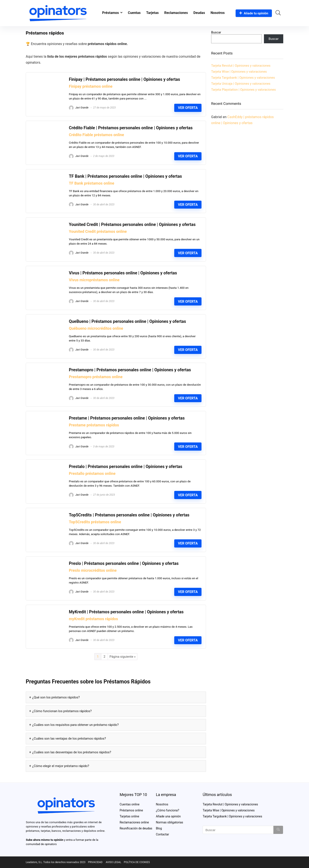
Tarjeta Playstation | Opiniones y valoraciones (243, 90)
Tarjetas (152, 13)
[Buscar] (278, 830)
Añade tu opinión (254, 13)
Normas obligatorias (169, 822)
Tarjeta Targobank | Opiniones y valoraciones (243, 78)
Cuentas (134, 13)
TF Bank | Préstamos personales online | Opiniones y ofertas (125, 176)
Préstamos (111, 13)
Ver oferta (188, 108)
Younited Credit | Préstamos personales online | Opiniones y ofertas (132, 225)
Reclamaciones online (134, 822)
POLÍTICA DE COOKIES (137, 862)
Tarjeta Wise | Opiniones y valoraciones (239, 72)
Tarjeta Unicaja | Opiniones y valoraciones (241, 84)
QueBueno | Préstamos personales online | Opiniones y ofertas (127, 321)
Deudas (199, 13)
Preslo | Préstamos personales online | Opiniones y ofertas (124, 563)
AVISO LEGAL (114, 862)
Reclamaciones (176, 13)
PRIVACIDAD (95, 862)
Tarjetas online (129, 816)
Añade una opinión (168, 816)
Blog (159, 828)
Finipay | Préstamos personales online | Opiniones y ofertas (124, 79)
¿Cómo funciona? (167, 810)
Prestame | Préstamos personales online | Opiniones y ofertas (127, 418)
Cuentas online (130, 804)
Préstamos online (131, 810)
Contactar (162, 834)
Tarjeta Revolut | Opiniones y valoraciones (241, 66)
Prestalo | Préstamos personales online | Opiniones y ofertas (126, 467)
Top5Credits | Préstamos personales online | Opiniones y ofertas (129, 515)
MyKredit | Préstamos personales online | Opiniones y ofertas (126, 612)
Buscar (216, 32)
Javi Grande (79, 108)
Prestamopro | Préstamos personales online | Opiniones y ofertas (130, 370)
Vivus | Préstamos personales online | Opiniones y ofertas (123, 273)
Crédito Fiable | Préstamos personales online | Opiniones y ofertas (131, 128)
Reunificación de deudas (136, 828)
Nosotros (218, 13)
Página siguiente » (122, 657)
